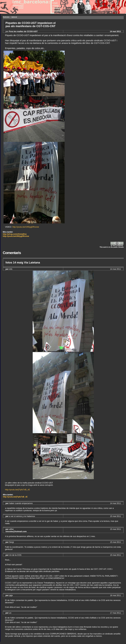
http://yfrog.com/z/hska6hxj (15, 234)
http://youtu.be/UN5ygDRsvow (26, 227)
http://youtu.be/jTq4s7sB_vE (17, 490)
